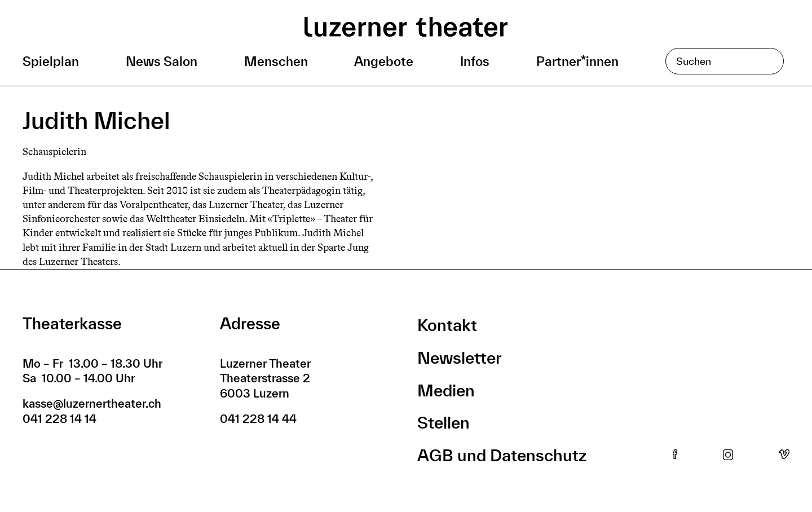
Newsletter (460, 358)
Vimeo (784, 455)
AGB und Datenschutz (502, 455)
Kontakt (447, 325)
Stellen (443, 423)
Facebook (675, 455)
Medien (446, 390)
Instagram (728, 455)
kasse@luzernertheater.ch (92, 403)
